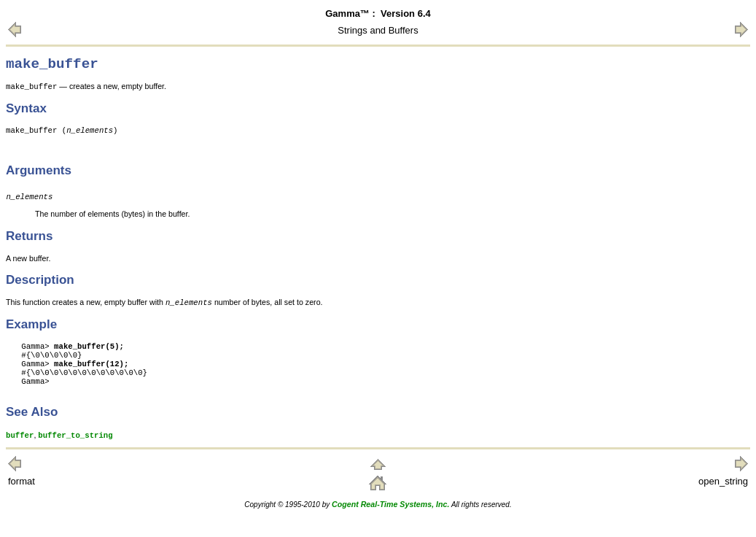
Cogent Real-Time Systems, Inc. (390, 525)
